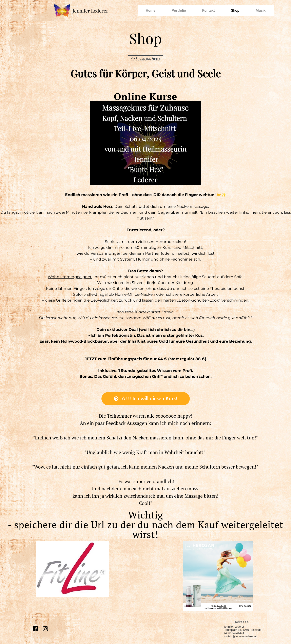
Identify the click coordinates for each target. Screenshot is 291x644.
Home (151, 10)
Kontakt (208, 10)
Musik (261, 10)
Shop (235, 10)
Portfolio (179, 10)
